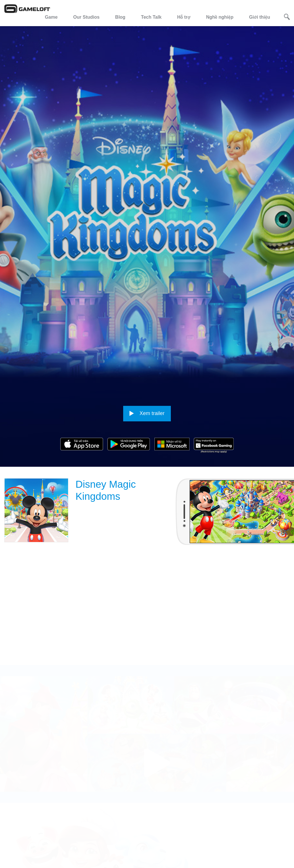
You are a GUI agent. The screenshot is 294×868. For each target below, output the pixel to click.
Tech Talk (151, 17)
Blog (120, 17)
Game (51, 17)
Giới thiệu (259, 17)
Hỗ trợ (184, 17)
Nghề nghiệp (220, 17)
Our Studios (86, 17)
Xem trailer (147, 349)
